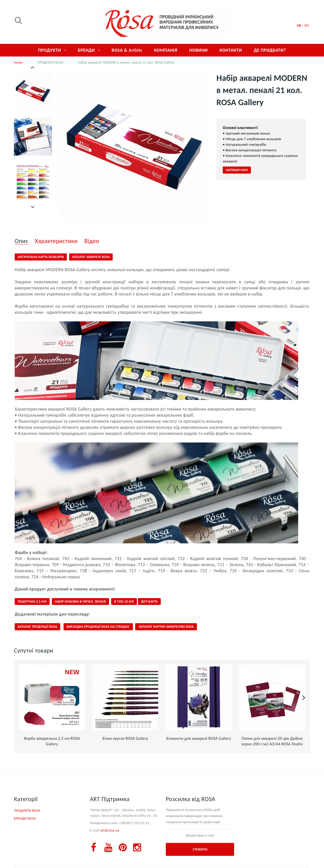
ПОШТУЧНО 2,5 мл (32, 602)
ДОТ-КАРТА (149, 602)
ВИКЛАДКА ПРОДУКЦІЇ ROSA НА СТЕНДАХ (98, 627)
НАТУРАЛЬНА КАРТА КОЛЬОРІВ (41, 257)
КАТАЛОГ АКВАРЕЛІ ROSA (91, 257)
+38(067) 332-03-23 (134, 823)
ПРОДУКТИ (49, 50)
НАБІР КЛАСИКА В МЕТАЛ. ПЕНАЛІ (80, 602)
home (18, 62)
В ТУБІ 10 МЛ (124, 602)
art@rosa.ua (110, 830)
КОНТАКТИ (231, 50)
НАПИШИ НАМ (237, 170)
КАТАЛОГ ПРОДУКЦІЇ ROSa (37, 627)
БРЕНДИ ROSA (25, 818)
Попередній (33, 67)
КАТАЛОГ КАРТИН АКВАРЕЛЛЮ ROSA (166, 627)
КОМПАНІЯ (166, 50)
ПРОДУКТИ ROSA (50, 62)
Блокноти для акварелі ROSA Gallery (199, 738)
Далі (33, 207)
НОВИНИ (199, 50)
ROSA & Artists (127, 50)
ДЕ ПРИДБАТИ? (270, 50)
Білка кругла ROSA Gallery (125, 738)
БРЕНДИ (86, 50)
